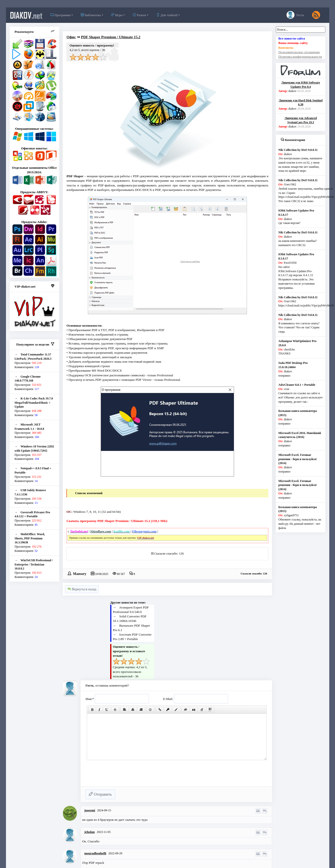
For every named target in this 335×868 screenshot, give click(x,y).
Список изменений (89, 493)
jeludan (90, 832)
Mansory (80, 573)
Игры (117, 15)
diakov (26, 15)
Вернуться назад (82, 589)
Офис (71, 37)
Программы (61, 15)
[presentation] (123, 776)
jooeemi (90, 810)
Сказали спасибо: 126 (169, 553)
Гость (295, 15)
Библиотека (91, 15)
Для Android (167, 15)
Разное (140, 15)
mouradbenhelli (95, 853)
